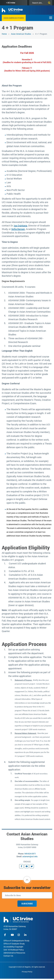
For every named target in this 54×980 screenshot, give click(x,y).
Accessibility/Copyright (13, 947)
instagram (19, 935)
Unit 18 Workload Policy (14, 950)
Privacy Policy (27, 972)
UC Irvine (11, 3)
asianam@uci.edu (30, 856)
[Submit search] (49, 2)
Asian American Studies (14, 18)
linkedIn (26, 935)
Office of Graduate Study (14, 944)
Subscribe (27, 904)
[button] (27, 880)
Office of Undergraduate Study (16, 941)
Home (4, 34)
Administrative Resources (14, 953)
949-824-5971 (30, 854)
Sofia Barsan (18, 229)
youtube (12, 935)
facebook (6, 935)
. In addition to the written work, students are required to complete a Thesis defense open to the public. (29, 443)
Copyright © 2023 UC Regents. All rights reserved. (27, 967)
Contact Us (8, 956)
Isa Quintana (20, 225)
